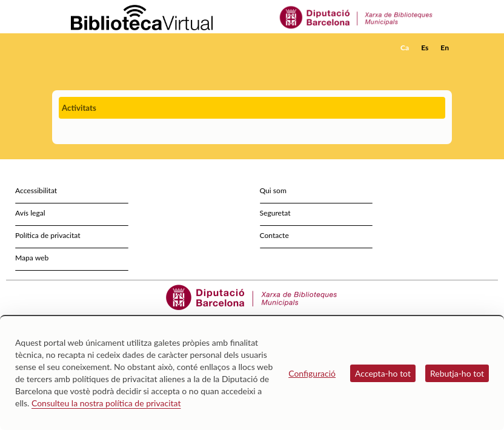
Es (425, 48)
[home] (101, 48)
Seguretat (275, 213)
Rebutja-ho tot (457, 373)
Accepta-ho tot (383, 373)
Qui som (273, 190)
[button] (445, 64)
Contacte (274, 235)
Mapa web (32, 258)
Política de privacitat (48, 235)
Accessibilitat (36, 190)
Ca (405, 48)
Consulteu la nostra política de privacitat (106, 403)
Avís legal (30, 213)
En (445, 48)
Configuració (312, 373)
